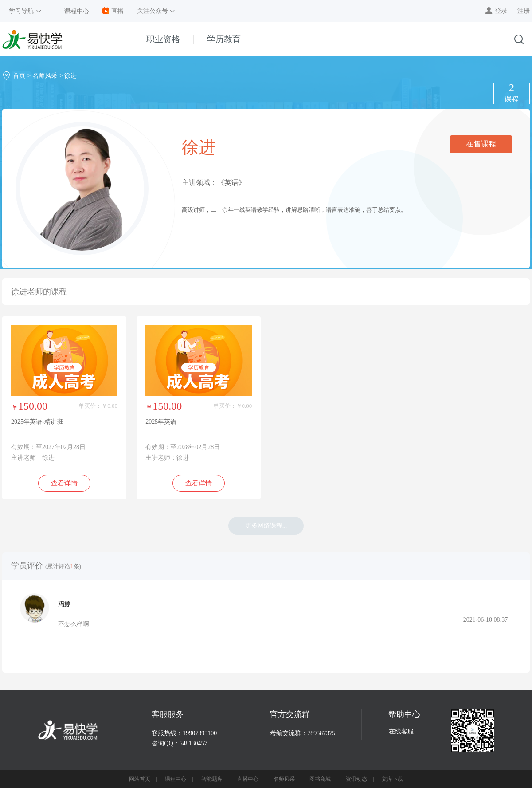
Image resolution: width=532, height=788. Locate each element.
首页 (19, 76)
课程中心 (176, 779)
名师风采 (45, 76)
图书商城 (320, 779)
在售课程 (481, 144)
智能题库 (212, 779)
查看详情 (64, 483)
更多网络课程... (266, 526)
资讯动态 (356, 779)
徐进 (70, 76)
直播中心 (248, 779)
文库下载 (392, 779)
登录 (501, 11)
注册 (524, 11)
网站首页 (140, 779)
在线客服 (401, 731)
